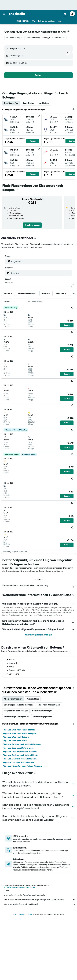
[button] (4, 14)
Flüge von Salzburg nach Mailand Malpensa (22, 744)
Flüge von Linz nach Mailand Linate (18, 762)
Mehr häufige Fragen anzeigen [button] (39, 635)
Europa (22, 915)
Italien (30, 915)
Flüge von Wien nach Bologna (16, 737)
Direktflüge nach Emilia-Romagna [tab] (19, 705)
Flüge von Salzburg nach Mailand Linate (20, 755)
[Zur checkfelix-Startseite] (17, 14)
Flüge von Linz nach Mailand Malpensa (20, 759)
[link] (32, 225)
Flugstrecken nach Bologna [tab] (16, 711)
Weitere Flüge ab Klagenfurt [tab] (16, 717)
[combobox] (14, 38)
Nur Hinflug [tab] (44, 103)
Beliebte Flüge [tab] (33, 699)
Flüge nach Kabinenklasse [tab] (49, 705)
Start (15, 915)
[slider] (73, 286)
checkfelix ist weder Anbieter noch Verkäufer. (40, 895)
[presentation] (68, 31)
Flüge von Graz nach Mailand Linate (19, 748)
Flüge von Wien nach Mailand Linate (19, 730)
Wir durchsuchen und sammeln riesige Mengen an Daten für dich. (40, 900)
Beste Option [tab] (29, 103)
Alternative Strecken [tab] (13, 699)
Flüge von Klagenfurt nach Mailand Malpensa (23, 766)
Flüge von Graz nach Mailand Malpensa (20, 752)
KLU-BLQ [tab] (39, 580)
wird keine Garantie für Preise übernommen (19, 887)
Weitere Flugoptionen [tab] (43, 717)
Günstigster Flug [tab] (11, 103)
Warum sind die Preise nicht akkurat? (40, 904)
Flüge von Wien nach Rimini (15, 741)
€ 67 (64, 32)
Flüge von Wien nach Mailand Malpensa (20, 733)
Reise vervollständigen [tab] (42, 711)
